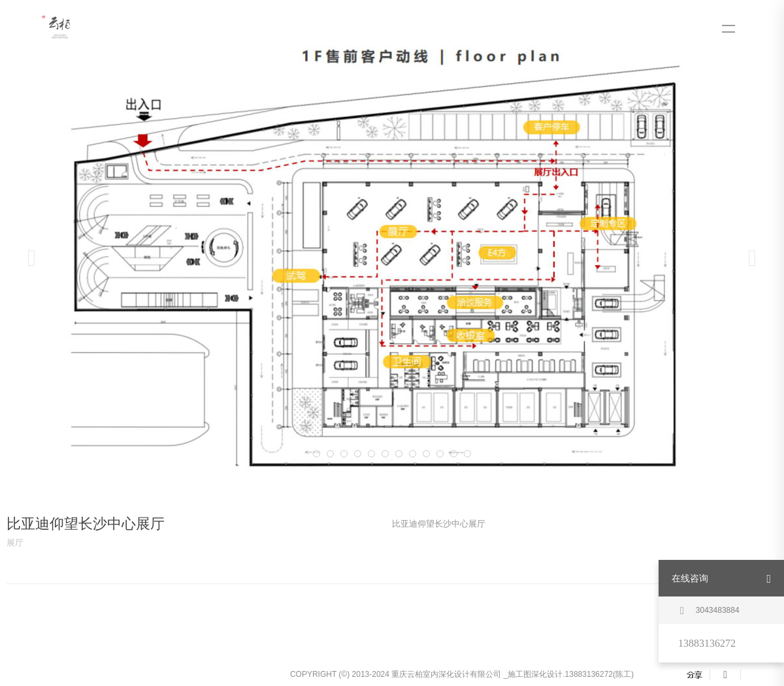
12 (454, 454)
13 (467, 454)
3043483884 (710, 611)
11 (440, 454)
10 (426, 454)
